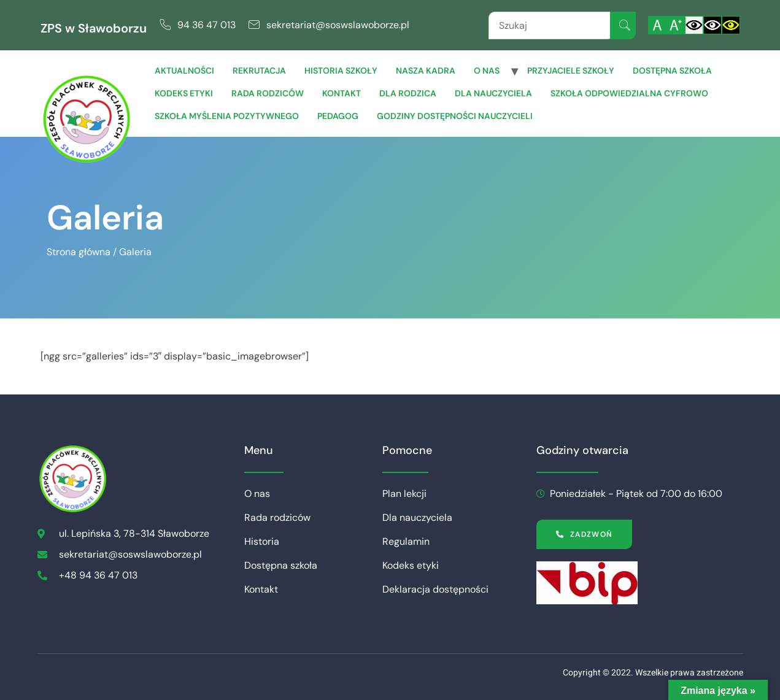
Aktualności (184, 71)
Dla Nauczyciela (493, 93)
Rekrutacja (259, 71)
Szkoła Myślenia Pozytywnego (227, 116)
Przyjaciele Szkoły (571, 71)
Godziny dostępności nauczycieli (455, 116)
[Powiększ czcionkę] (676, 25)
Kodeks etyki (184, 93)
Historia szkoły (341, 71)
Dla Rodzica (408, 93)
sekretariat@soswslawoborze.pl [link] (338, 25)
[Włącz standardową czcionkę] (657, 25)
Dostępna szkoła (672, 71)
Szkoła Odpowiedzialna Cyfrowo (629, 93)
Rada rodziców (268, 93)
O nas (487, 71)
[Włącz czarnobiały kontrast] (712, 25)
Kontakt (342, 93)
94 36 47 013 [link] (207, 25)
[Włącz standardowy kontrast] (694, 25)
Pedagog (338, 116)
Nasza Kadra (426, 71)
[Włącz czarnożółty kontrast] (731, 25)
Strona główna (79, 252)
